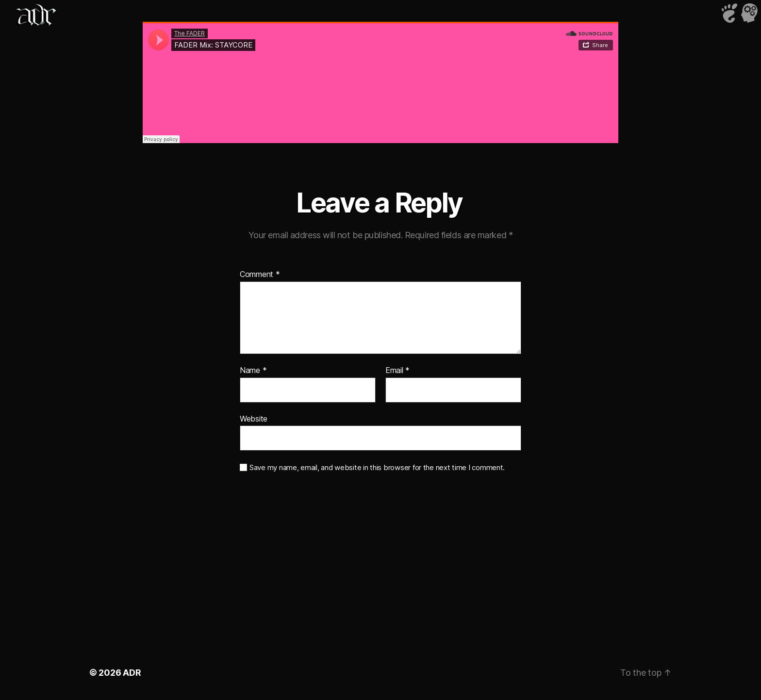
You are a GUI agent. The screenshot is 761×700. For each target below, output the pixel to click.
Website (254, 419)
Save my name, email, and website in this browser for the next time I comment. (377, 468)
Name (253, 371)
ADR (132, 673)
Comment (260, 275)
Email (397, 371)
